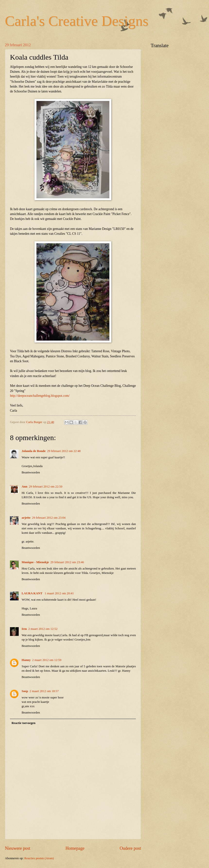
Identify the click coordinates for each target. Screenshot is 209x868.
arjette (26, 518)
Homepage (75, 848)
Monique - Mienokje (35, 562)
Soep (25, 691)
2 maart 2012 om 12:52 (43, 629)
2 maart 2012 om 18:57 (44, 691)
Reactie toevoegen (23, 723)
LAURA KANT (32, 593)
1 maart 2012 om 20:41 (59, 593)
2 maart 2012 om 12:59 (47, 660)
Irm (24, 629)
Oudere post (130, 848)
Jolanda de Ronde (34, 451)
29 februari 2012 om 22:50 (46, 487)
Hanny (26, 660)
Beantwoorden (31, 472)
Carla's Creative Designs (77, 21)
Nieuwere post (18, 848)
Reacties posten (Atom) (39, 858)
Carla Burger (35, 422)
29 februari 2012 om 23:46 (67, 562)
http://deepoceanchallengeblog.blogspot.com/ (40, 396)
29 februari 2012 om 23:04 (49, 518)
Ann (25, 487)
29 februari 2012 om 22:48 (64, 451)
